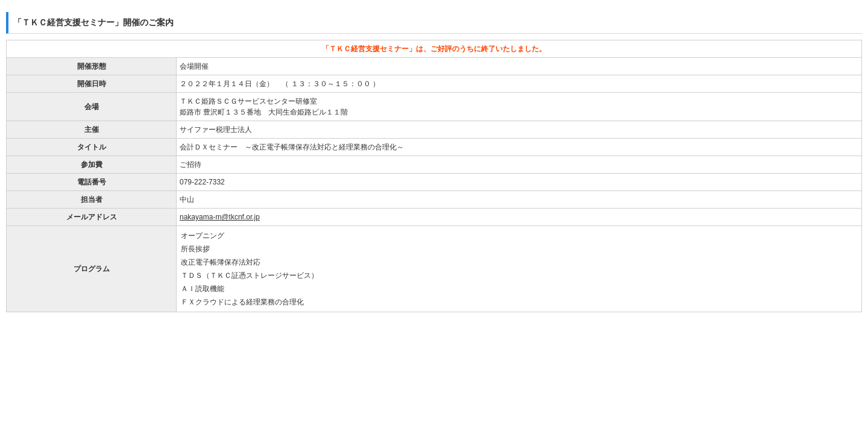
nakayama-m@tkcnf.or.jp (220, 217)
